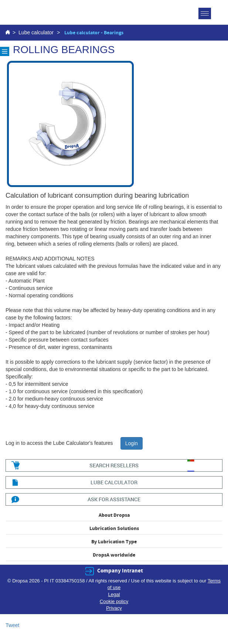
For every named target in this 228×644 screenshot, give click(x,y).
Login (132, 443)
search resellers (114, 465)
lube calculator (114, 482)
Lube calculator (36, 32)
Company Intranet (120, 571)
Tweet (12, 625)
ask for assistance (114, 499)
